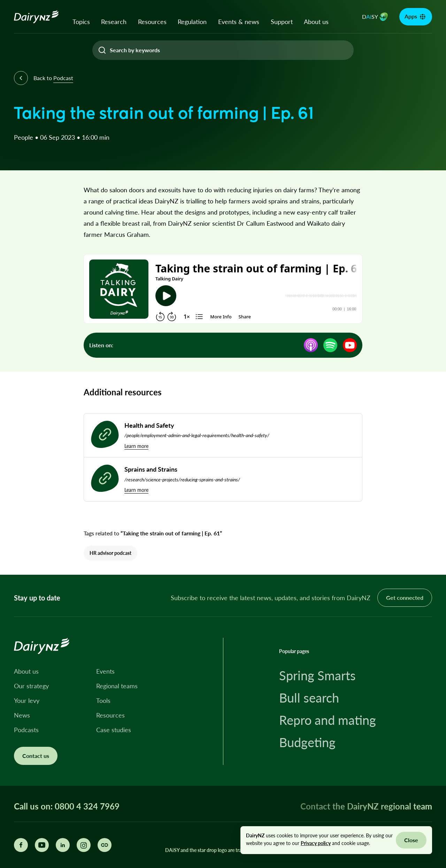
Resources (152, 22)
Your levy (27, 700)
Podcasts (26, 730)
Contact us (36, 756)
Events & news (239, 22)
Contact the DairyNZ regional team (366, 806)
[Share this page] (105, 845)
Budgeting (307, 742)
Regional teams (117, 686)
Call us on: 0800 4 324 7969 (67, 806)
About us (316, 22)
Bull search (309, 698)
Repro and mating (328, 720)
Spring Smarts (317, 675)
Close (411, 840)
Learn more (136, 446)
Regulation (192, 22)
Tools (103, 700)
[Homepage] (36, 17)
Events (105, 671)
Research (114, 22)
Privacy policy (316, 843)
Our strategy (31, 686)
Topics (81, 22)
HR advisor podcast (110, 553)
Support (282, 22)
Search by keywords (135, 50)
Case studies (114, 730)
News (22, 715)
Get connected (405, 598)
